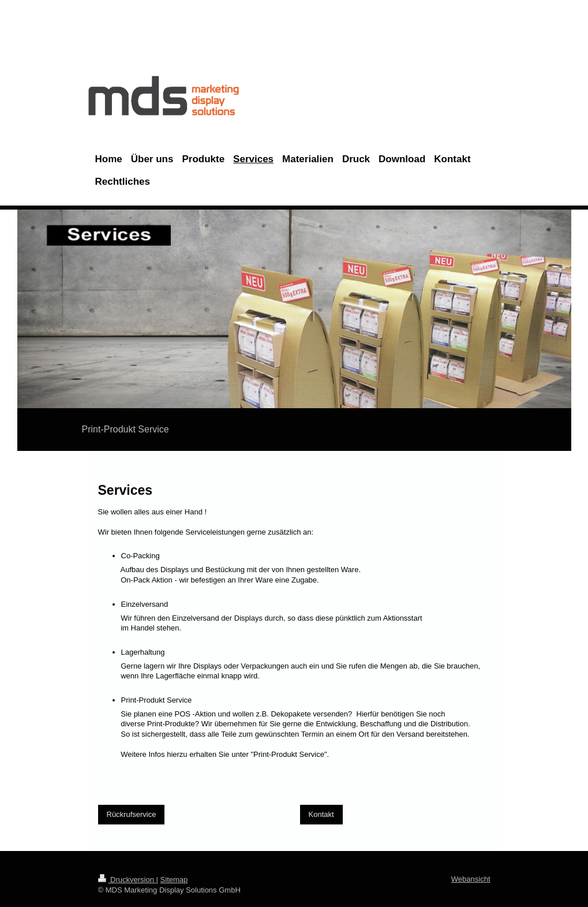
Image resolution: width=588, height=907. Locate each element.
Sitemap (174, 880)
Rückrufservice (132, 814)
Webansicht (471, 879)
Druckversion (127, 880)
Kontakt (321, 814)
